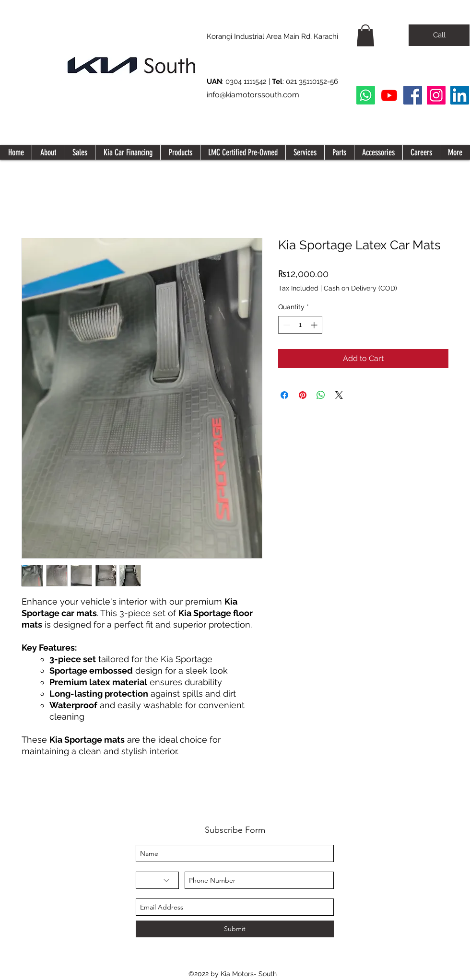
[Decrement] (286, 325)
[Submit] (235, 929)
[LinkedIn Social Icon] (460, 95)
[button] (365, 35)
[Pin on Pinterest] (303, 395)
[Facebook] (413, 95)
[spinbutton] (300, 325)
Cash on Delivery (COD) (360, 288)
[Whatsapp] (366, 95)
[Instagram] (436, 95)
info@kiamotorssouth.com (253, 95)
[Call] (439, 35)
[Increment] (315, 325)
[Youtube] (389, 95)
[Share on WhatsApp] (321, 395)
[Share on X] (339, 395)
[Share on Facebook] (284, 395)
